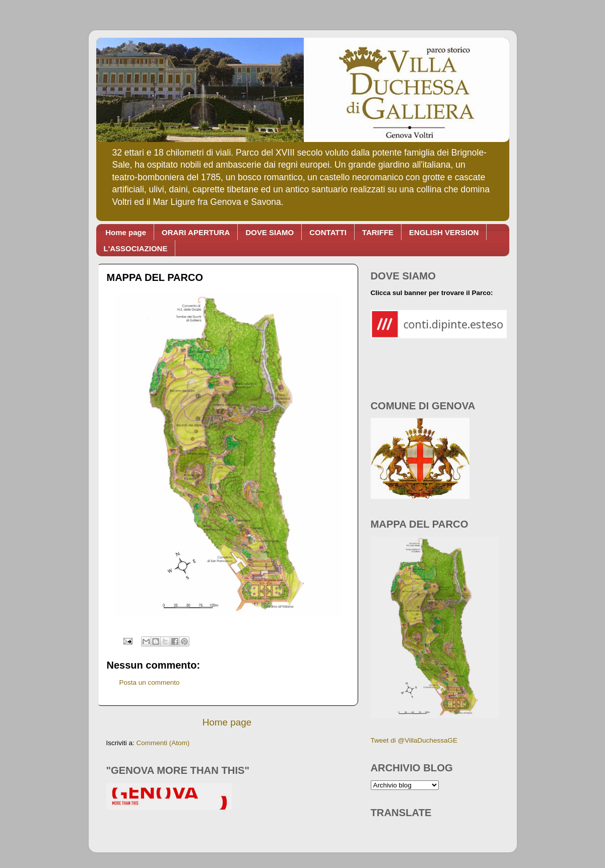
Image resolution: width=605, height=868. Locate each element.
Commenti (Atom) (163, 743)
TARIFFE (378, 232)
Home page (126, 232)
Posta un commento (150, 682)
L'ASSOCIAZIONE (136, 248)
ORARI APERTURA (196, 232)
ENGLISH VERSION (444, 232)
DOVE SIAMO (270, 232)
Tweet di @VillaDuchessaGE (414, 740)
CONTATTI (328, 232)
